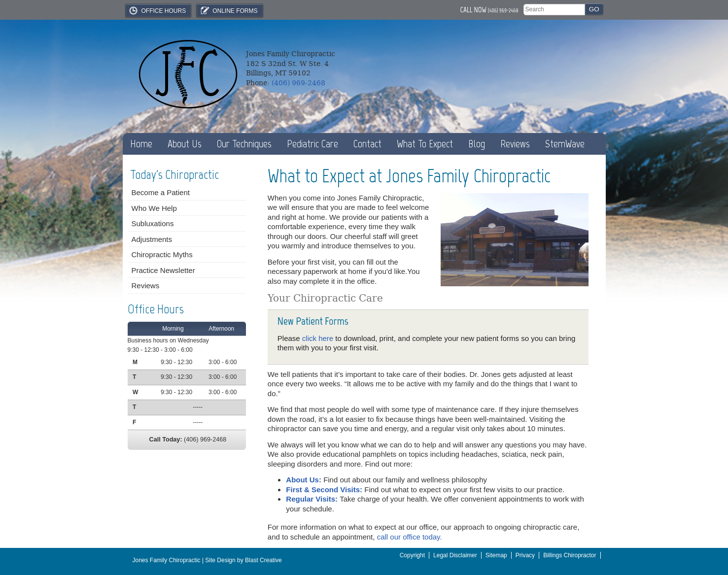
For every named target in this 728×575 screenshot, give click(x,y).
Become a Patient (161, 192)
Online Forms (228, 10)
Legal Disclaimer (455, 555)
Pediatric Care (312, 144)
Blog (477, 144)
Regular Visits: (313, 499)
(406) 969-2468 (503, 10)
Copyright (412, 555)
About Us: (305, 480)
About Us (185, 144)
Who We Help (154, 208)
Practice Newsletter (163, 270)
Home (141, 144)
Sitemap (496, 555)
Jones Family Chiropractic (167, 560)
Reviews (515, 144)
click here (318, 338)
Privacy (525, 555)
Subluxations (153, 223)
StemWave (565, 144)
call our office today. (410, 537)
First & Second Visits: (325, 490)
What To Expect (425, 144)
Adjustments (152, 239)
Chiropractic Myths (162, 254)
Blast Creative (263, 560)
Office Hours (157, 10)
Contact (367, 144)
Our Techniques (244, 144)
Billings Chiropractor (570, 555)
